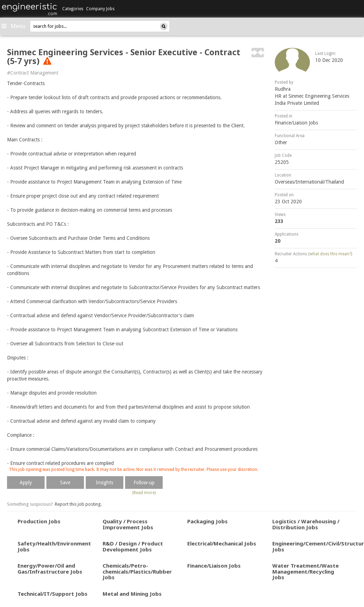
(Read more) (144, 493)
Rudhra (283, 89)
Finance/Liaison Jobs (296, 123)
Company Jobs (100, 9)
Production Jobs (39, 521)
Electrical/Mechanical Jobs (222, 543)
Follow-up (144, 483)
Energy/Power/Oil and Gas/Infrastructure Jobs (50, 568)
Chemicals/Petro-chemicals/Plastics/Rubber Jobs (137, 571)
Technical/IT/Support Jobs (53, 594)
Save (65, 483)
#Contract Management (33, 73)
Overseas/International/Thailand (309, 182)
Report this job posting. (78, 504)
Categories (73, 9)
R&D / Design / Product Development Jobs (133, 546)
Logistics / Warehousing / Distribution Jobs (306, 524)
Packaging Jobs (207, 521)
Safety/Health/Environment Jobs (54, 546)
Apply (26, 483)
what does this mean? (330, 254)
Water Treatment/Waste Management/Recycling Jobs (305, 571)
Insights (105, 483)
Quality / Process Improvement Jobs (128, 524)
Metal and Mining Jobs (132, 594)
